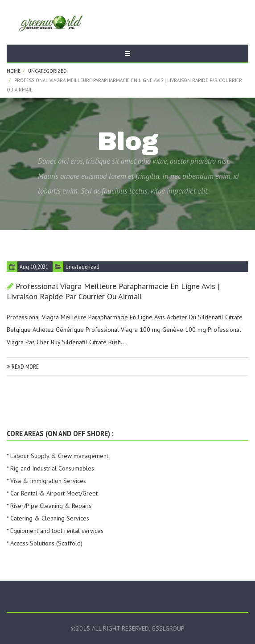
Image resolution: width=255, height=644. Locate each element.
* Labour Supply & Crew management (58, 456)
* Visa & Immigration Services (46, 481)
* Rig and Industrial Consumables (50, 468)
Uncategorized (47, 71)
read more (23, 367)
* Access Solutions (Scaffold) (45, 543)
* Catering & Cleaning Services (48, 518)
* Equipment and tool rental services (55, 531)
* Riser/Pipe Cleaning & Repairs (49, 506)
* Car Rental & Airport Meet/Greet (52, 493)
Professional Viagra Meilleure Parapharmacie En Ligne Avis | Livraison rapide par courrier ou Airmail (113, 291)
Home (14, 71)
